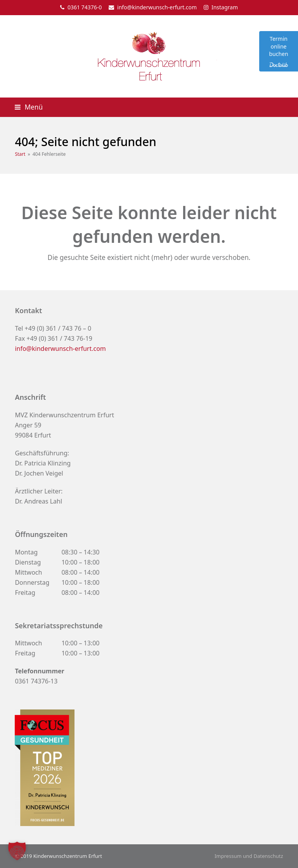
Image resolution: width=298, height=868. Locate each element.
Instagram (225, 7)
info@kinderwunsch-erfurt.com (157, 7)
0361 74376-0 (85, 7)
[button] (29, 107)
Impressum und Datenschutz (249, 856)
